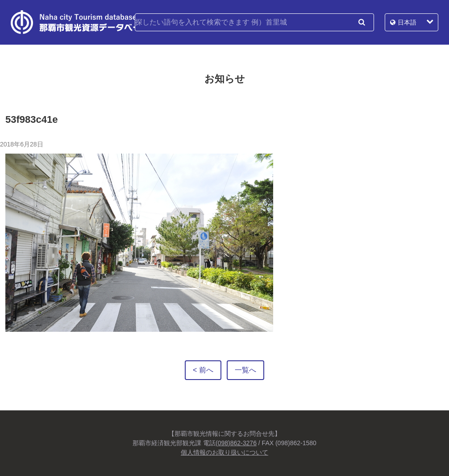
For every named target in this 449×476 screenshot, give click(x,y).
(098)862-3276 (236, 443)
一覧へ (245, 370)
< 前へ (203, 370)
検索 (362, 22)
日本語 (407, 22)
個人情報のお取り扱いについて (224, 452)
